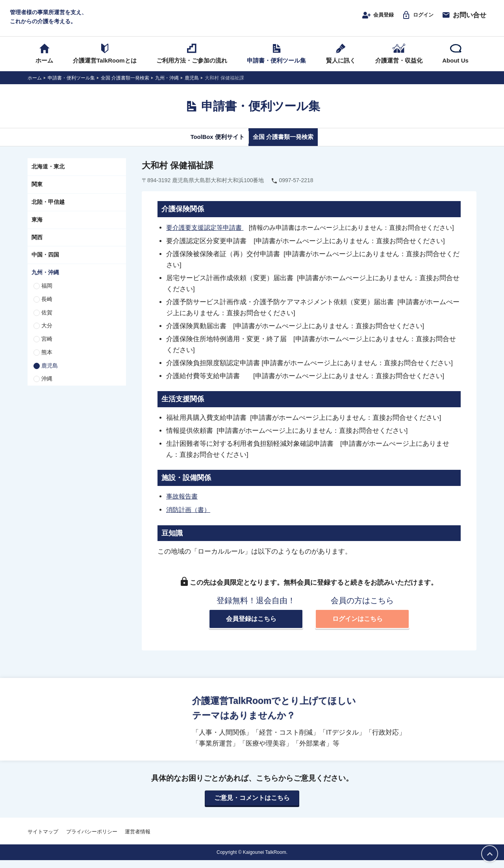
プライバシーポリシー (92, 839)
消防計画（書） (190, 517)
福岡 (47, 293)
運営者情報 (138, 839)
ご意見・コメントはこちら (252, 805)
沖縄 (47, 386)
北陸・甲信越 (48, 209)
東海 (37, 227)
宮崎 (47, 346)
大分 (47, 333)
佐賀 (47, 320)
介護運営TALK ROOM (252, 20)
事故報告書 (183, 504)
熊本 (47, 360)
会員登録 (368, 18)
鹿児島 (50, 373)
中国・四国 (45, 262)
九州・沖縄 (45, 280)
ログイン (414, 18)
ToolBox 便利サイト (210, 144)
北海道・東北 (48, 174)
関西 (37, 245)
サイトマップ (43, 839)
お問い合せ (464, 18)
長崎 (47, 307)
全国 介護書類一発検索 (290, 144)
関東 (37, 192)
